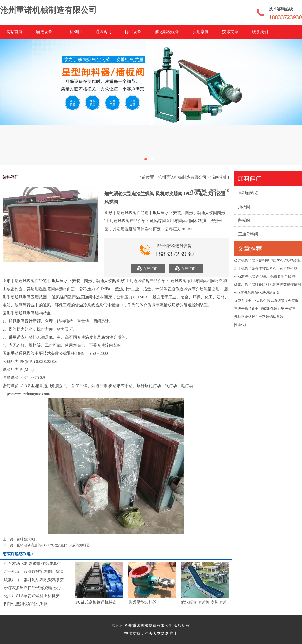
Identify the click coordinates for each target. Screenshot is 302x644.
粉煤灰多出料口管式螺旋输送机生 (34, 588)
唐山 (174, 634)
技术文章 (230, 32)
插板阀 (244, 207)
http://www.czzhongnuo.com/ (26, 394)
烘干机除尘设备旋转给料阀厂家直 (34, 572)
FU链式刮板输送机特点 (96, 602)
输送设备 (44, 32)
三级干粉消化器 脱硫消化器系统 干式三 (265, 309)
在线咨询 (150, 269)
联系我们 (260, 32)
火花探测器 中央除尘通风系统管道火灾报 (266, 301)
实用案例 (201, 32)
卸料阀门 (74, 32)
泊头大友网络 (157, 634)
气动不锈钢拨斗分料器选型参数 (259, 317)
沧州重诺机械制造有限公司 (182, 177)
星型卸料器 (248, 193)
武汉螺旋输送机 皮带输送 (204, 602)
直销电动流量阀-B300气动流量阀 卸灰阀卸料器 (53, 545)
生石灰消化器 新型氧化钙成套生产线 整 (265, 277)
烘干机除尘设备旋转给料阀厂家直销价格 (266, 268)
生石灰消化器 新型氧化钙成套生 (32, 563)
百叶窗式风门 (27, 539)
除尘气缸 (241, 325)
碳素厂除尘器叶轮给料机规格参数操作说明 (268, 285)
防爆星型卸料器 (142, 602)
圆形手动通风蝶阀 (19, 281)
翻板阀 (244, 220)
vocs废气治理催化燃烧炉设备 (257, 293)
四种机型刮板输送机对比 (26, 604)
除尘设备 (133, 32)
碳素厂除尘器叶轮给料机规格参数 (34, 580)
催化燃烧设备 (167, 32)
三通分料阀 (248, 234)
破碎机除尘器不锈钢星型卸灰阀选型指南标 (268, 260)
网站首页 (14, 32)
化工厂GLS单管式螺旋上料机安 (32, 596)
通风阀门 (103, 32)
